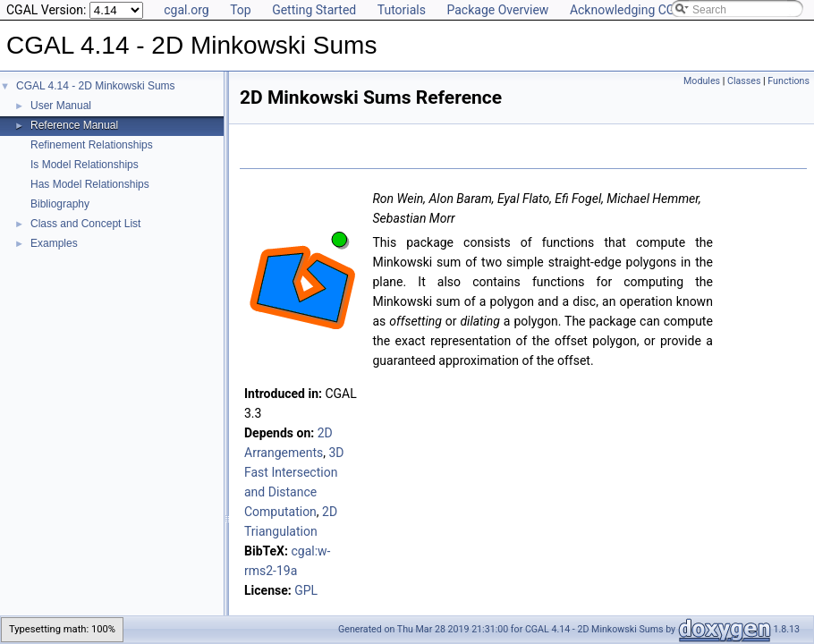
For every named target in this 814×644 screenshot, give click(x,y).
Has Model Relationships (90, 184)
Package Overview (497, 10)
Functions (789, 81)
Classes (744, 81)
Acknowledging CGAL (630, 10)
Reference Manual (74, 125)
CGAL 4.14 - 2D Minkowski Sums (96, 86)
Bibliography (60, 204)
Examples (54, 243)
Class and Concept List (85, 224)
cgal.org (186, 10)
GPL (306, 590)
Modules (702, 81)
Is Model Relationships (85, 165)
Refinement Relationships (92, 145)
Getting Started (314, 10)
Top (241, 10)
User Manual (61, 106)
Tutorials (402, 10)
